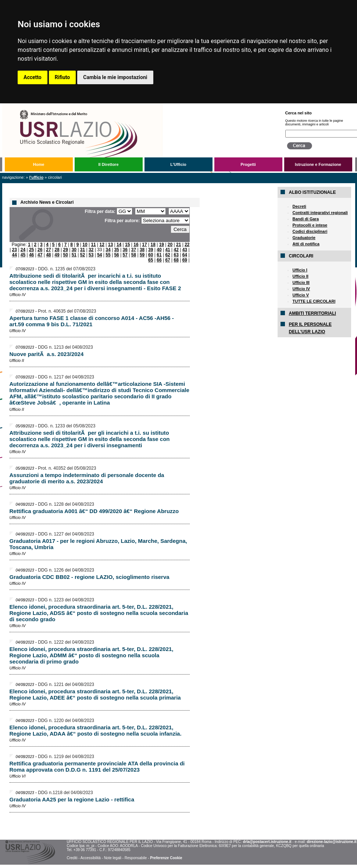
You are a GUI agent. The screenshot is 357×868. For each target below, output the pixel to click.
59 (142, 255)
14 (119, 245)
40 (159, 250)
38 (142, 250)
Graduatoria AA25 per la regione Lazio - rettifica (72, 799)
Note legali (113, 858)
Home (39, 164)
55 (108, 255)
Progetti (248, 164)
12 (102, 245)
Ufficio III (301, 282)
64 (185, 255)
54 (99, 255)
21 (178, 245)
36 (125, 250)
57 (125, 255)
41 (167, 250)
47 (40, 255)
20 (170, 245)
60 (151, 255)
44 (15, 255)
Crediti (72, 858)
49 (57, 255)
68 (176, 260)
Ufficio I (300, 270)
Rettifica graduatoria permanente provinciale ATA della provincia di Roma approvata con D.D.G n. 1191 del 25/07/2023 (97, 766)
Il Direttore (108, 164)
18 (153, 245)
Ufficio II (300, 276)
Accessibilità (91, 858)
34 (108, 250)
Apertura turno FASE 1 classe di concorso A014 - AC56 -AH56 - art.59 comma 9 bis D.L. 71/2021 (92, 321)
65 (151, 260)
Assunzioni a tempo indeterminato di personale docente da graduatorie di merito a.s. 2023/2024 (87, 478)
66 (159, 260)
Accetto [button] (33, 77)
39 (151, 250)
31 (83, 250)
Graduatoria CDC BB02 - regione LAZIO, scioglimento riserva (90, 577)
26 (40, 250)
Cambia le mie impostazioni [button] (115, 77)
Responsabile (136, 858)
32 (91, 250)
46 (31, 255)
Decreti (299, 206)
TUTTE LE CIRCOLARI (314, 301)
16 (136, 245)
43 (185, 250)
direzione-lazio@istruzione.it (331, 842)
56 (116, 255)
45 (23, 255)
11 (93, 245)
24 (23, 250)
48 (48, 255)
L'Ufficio (178, 164)
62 (167, 255)
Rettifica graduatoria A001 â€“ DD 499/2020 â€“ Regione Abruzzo (94, 511)
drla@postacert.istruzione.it (267, 842)
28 (57, 250)
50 (66, 255)
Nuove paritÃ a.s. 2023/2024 (47, 354)
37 (134, 250)
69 (185, 260)
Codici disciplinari (310, 231)
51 (74, 255)
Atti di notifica (306, 244)
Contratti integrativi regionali (320, 213)
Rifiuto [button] (63, 77)
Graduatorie (304, 238)
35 (116, 250)
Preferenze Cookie (166, 858)
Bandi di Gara (306, 219)
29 (66, 250)
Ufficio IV (301, 289)
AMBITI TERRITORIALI (312, 313)
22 (187, 245)
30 (74, 250)
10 (85, 245)
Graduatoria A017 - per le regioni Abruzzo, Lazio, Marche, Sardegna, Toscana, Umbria (98, 544)
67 (167, 260)
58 (134, 255)
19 (162, 245)
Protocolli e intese (310, 225)
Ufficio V (301, 295)
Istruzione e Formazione (318, 164)
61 (159, 255)
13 (110, 245)
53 (91, 255)
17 (144, 245)
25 (31, 250)
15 (127, 245)
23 (15, 250)
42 (176, 250)
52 (83, 255)
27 (48, 250)
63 (176, 255)
